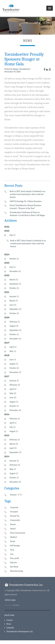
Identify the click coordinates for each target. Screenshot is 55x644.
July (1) (12, 235)
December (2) (15, 271)
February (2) (14, 385)
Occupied (14, 512)
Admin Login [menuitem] (10, 600)
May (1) (12, 351)
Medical (13, 537)
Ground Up (15, 516)
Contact (10, 620)
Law (12, 554)
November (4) (15, 339)
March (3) (13, 280)
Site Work (14, 567)
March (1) (13, 301)
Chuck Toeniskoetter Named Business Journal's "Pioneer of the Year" (25, 207)
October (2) (14, 288)
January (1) (14, 296)
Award (13, 529)
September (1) (15, 284)
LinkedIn (10, 628)
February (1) (14, 322)
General (13, 495)
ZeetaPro (16, 605)
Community (15, 520)
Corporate (14, 507)
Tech (12, 550)
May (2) (13, 393)
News (9, 624)
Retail (13, 541)
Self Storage (15, 546)
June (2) (13, 305)
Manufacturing (16, 571)
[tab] (25, 243)
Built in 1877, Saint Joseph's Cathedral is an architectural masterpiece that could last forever (28, 194)
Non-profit (15, 558)
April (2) (13, 448)
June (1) (12, 360)
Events (13, 524)
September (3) (15, 309)
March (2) (13, 444)
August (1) (13, 364)
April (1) (13, 347)
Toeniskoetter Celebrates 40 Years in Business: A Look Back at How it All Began (27, 214)
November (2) (15, 410)
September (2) (15, 330)
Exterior (14, 563)
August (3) (14, 326)
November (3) (15, 372)
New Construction (18, 533)
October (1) (14, 259)
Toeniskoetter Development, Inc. (20, 632)
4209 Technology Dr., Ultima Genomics (26, 201)
